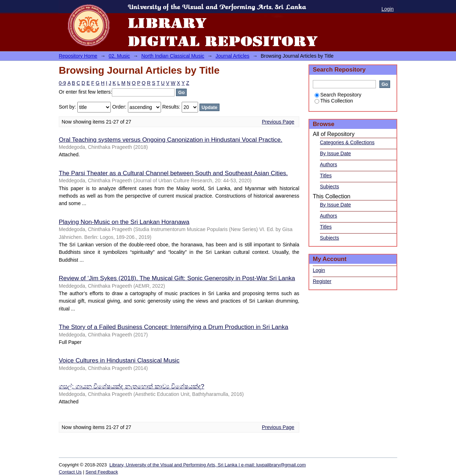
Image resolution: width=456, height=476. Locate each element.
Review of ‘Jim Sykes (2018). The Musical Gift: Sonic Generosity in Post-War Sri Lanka (177, 278)
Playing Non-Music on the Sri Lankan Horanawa (124, 222)
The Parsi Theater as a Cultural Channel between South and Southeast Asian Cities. (173, 173)
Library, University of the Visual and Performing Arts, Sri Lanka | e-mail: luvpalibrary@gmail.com (208, 465)
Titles (326, 176)
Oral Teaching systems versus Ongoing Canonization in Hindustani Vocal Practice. (171, 140)
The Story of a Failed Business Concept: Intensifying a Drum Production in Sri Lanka (173, 327)
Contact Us (70, 472)
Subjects (330, 187)
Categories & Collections (347, 142)
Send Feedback (102, 472)
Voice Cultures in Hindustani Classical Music (119, 360)
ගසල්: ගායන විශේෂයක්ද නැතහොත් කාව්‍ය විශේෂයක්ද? (131, 386)
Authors (328, 164)
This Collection (334, 101)
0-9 (62, 83)
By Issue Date (335, 153)
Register (322, 281)
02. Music (119, 56)
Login (388, 9)
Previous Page (278, 122)
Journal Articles (232, 56)
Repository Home (78, 56)
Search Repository (338, 95)
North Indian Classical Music (173, 56)
